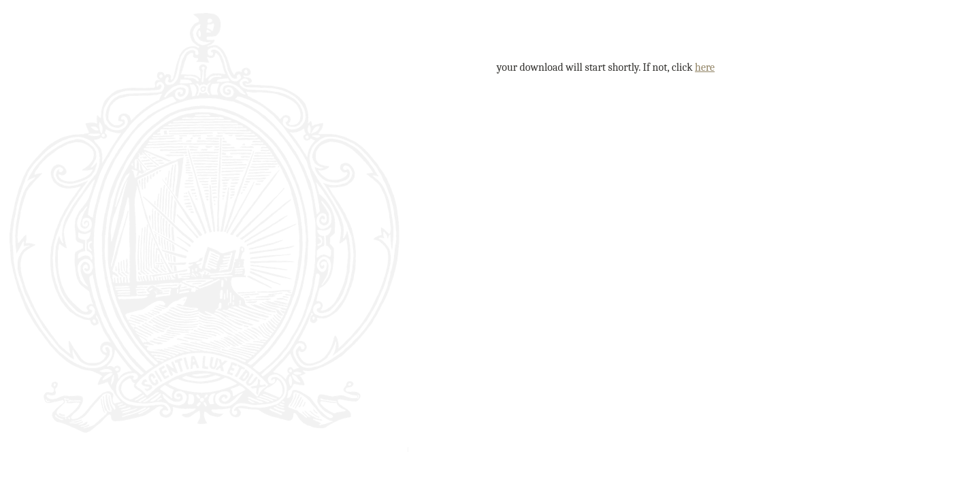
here (705, 67)
